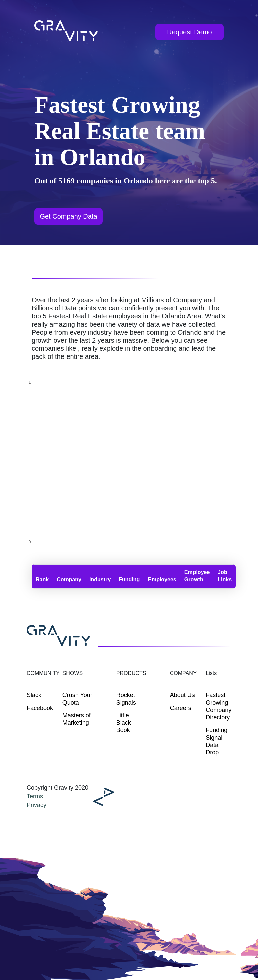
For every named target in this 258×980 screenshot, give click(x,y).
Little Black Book (124, 723)
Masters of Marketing (77, 719)
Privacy (36, 805)
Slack (34, 695)
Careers (181, 708)
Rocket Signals (125, 699)
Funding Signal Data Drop (217, 741)
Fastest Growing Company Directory (219, 706)
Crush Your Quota (77, 699)
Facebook (39, 708)
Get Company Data (68, 216)
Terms (35, 796)
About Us (182, 695)
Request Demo (189, 32)
